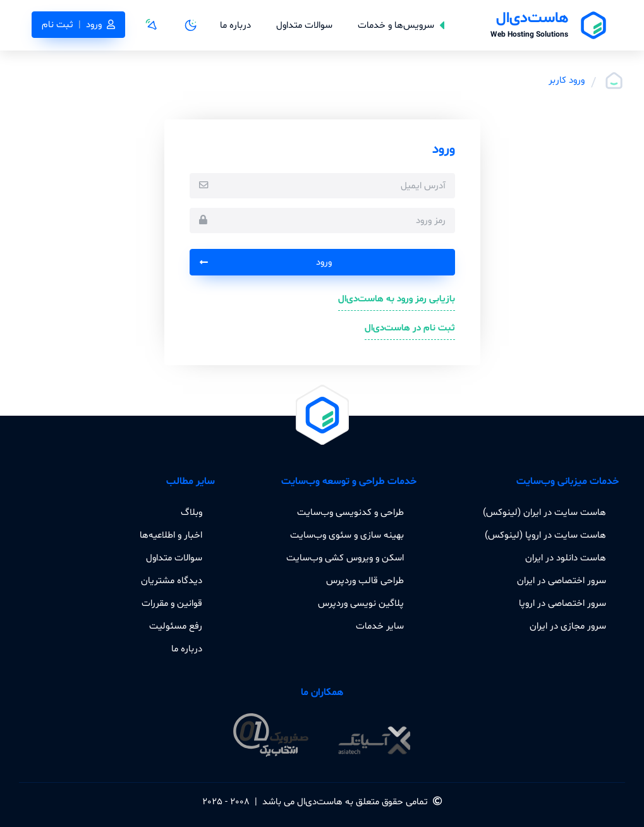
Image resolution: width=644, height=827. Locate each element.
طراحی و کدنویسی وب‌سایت (350, 512)
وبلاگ (191, 512)
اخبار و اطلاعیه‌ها (171, 535)
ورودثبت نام (78, 25)
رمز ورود (431, 220)
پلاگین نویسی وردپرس (361, 603)
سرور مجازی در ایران (568, 626)
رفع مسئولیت (176, 626)
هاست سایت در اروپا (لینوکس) (545, 535)
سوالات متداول (304, 25)
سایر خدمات (380, 626)
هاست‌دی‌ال (320, 802)
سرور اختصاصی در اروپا (562, 603)
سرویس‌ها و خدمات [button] (401, 25)
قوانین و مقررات (172, 603)
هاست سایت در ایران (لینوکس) (544, 512)
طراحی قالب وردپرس (365, 581)
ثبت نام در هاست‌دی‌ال (410, 328)
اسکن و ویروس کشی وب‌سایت (345, 558)
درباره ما (235, 25)
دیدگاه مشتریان (172, 581)
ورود (266, 262)
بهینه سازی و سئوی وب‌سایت (347, 535)
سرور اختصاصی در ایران (562, 581)
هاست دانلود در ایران (566, 558)
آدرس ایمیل (423, 186)
